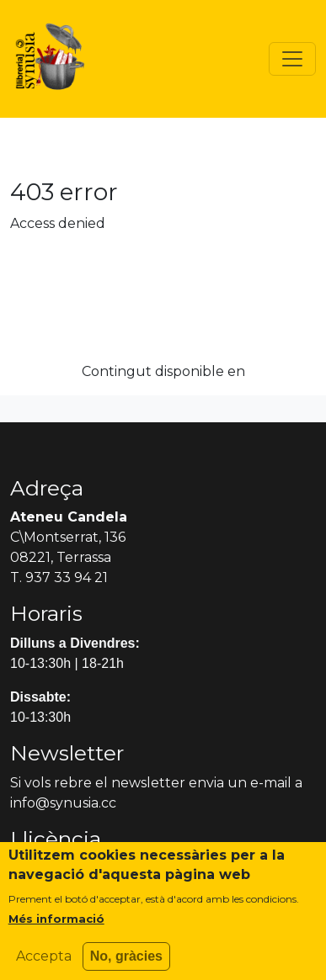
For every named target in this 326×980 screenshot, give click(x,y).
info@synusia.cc (63, 803)
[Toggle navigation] (292, 59)
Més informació (56, 927)
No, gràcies (126, 964)
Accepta (44, 964)
